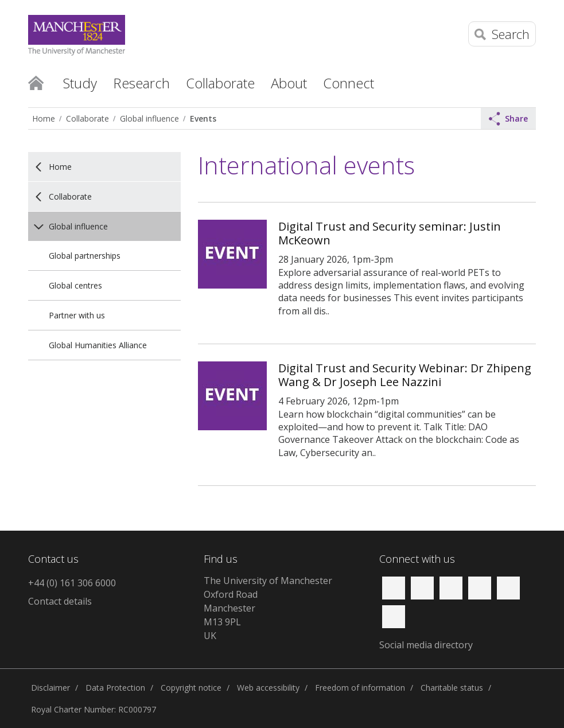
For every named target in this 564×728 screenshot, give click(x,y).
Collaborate (87, 118)
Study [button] (80, 83)
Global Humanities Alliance (98, 345)
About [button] (289, 83)
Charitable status (452, 688)
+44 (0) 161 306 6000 (72, 583)
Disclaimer (50, 688)
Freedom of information (360, 688)
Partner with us (77, 315)
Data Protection (115, 688)
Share (508, 119)
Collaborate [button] (220, 83)
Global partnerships (85, 256)
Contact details (60, 601)
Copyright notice (191, 688)
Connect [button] (349, 83)
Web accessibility (268, 688)
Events (203, 118)
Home (36, 82)
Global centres (75, 285)
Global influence (149, 118)
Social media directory (426, 645)
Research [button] (141, 83)
